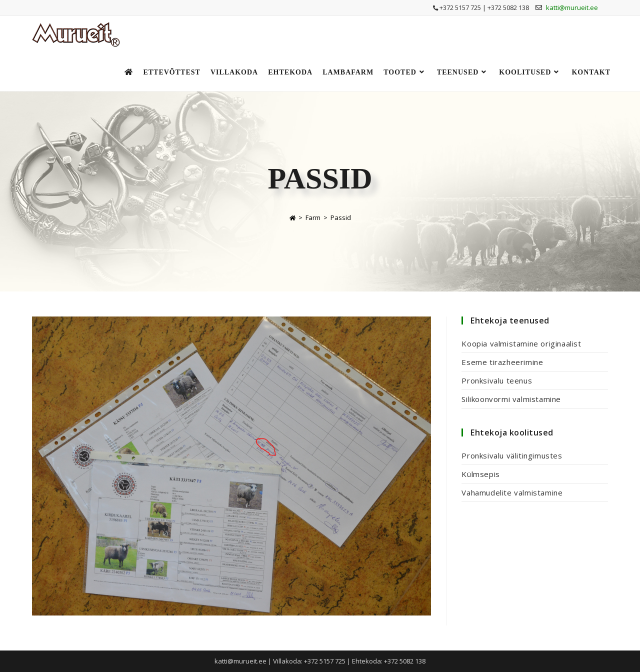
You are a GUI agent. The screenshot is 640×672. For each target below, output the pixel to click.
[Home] (292, 217)
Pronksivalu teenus (497, 380)
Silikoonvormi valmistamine (511, 399)
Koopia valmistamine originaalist (521, 343)
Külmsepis (480, 474)
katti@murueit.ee (572, 7)
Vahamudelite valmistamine (512, 492)
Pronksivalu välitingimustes (512, 455)
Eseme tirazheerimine (502, 362)
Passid (341, 217)
